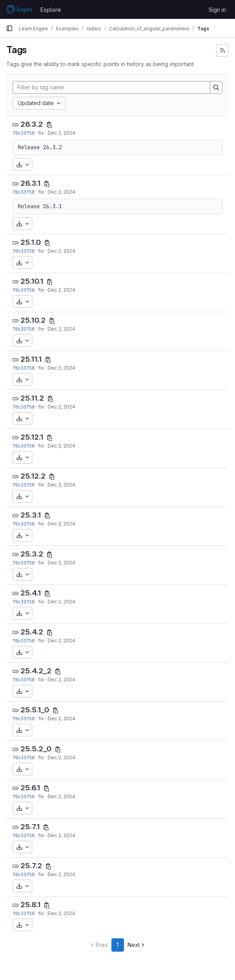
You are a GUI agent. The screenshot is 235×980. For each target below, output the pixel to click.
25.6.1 (30, 788)
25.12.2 (33, 476)
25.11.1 (31, 359)
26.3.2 (32, 124)
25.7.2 (31, 866)
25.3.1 (31, 515)
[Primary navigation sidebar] (9, 28)
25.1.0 (31, 242)
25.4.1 (31, 593)
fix (41, 133)
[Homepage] (19, 9)
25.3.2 (32, 554)
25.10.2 (33, 320)
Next (137, 945)
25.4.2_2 (36, 671)
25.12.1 (32, 437)
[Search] (216, 87)
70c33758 (24, 133)
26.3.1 (31, 183)
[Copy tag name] (49, 125)
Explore (51, 10)
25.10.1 (32, 281)
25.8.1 (31, 905)
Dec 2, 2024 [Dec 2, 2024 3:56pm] (61, 133)
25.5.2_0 (36, 749)
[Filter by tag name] (111, 87)
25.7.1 (30, 827)
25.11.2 (32, 398)
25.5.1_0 (35, 710)
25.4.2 (32, 632)
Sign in (217, 10)
